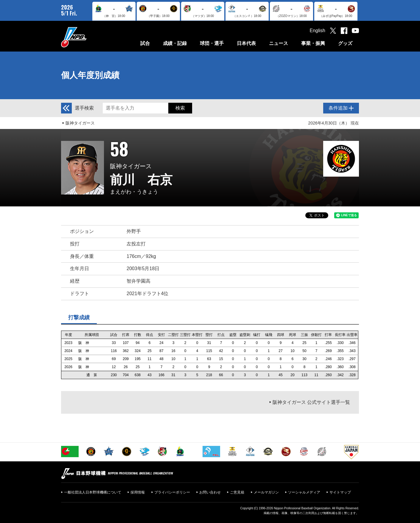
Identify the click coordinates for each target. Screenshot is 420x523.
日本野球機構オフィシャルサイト (89, 37)
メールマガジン (266, 492)
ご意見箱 (237, 492)
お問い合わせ (210, 492)
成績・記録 (175, 43)
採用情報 (138, 492)
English (318, 31)
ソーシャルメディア (304, 492)
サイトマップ (340, 492)
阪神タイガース (80, 123)
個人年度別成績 (90, 75)
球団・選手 (212, 43)
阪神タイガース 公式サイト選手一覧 (311, 402)
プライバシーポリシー (172, 492)
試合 (145, 43)
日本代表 (246, 43)
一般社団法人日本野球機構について (93, 492)
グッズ (345, 43)
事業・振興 (313, 43)
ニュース (279, 43)
